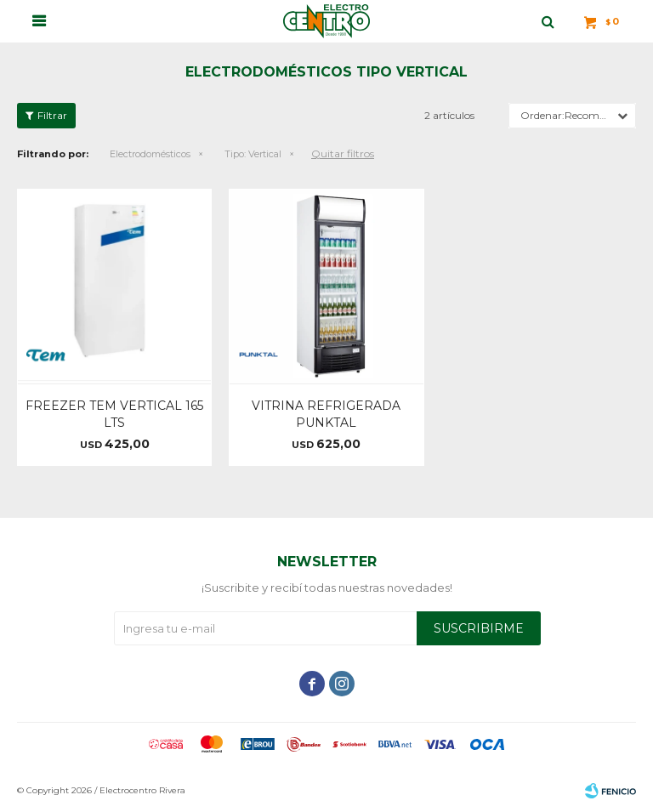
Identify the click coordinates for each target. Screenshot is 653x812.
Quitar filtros (343, 153)
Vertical (253, 154)
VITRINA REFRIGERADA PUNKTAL (326, 414)
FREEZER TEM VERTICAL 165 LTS (114, 414)
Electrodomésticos (150, 154)
